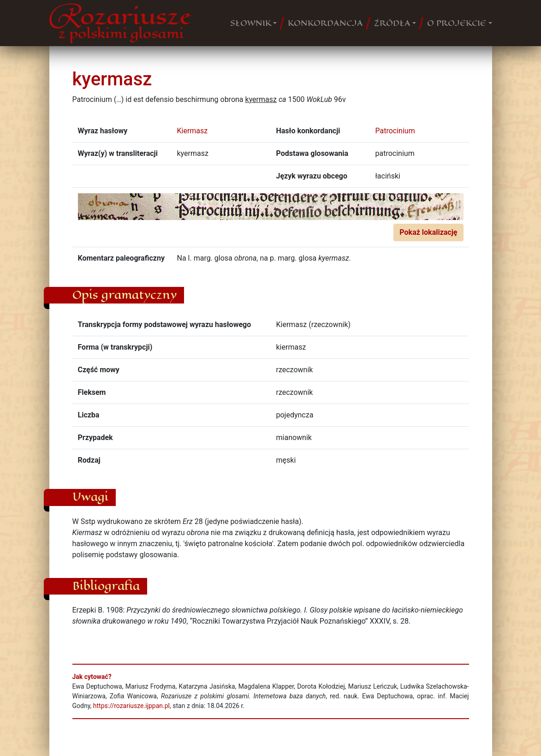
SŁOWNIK (251, 23)
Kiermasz (193, 131)
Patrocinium (395, 131)
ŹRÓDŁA (392, 23)
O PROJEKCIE (457, 23)
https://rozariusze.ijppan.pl (131, 706)
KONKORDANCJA (325, 23)
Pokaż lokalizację (428, 232)
